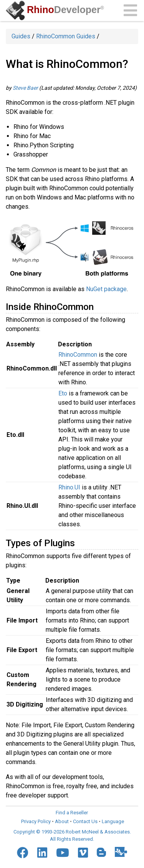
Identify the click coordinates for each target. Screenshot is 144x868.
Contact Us (85, 821)
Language (113, 821)
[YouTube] (63, 853)
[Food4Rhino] (121, 852)
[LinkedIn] (42, 853)
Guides (21, 36)
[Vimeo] (83, 853)
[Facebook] (23, 853)
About (62, 821)
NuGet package (106, 289)
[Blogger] (101, 852)
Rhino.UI (69, 487)
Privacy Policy (36, 821)
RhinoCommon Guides (66, 36)
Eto (63, 393)
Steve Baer (25, 88)
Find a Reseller (72, 813)
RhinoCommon (78, 355)
